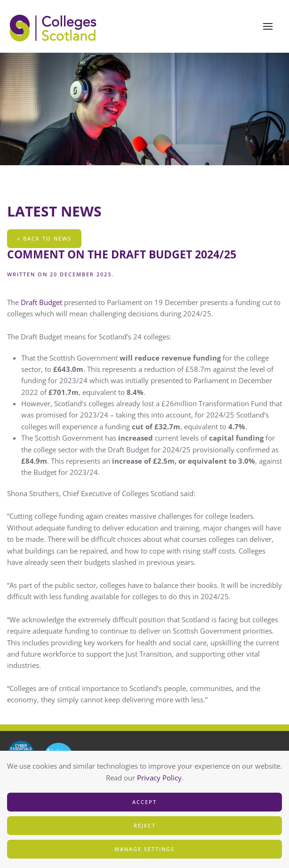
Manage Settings (144, 849)
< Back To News (44, 238)
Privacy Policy (159, 778)
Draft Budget (42, 302)
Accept (144, 802)
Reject (145, 825)
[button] (268, 26)
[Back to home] (54, 26)
